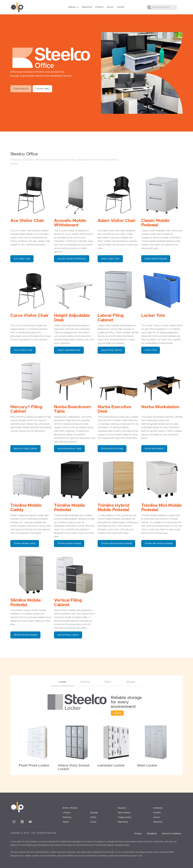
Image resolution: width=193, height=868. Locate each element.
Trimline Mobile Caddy (25, 543)
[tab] (62, 681)
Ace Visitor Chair (22, 259)
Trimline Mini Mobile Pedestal (159, 543)
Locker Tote (151, 350)
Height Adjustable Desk (69, 350)
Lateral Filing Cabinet (111, 350)
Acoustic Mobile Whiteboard (72, 259)
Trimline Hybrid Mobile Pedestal (116, 543)
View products (21, 89)
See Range (117, 713)
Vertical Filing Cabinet (68, 635)
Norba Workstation (154, 449)
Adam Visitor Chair (110, 259)
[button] (74, 7)
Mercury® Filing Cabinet (25, 449)
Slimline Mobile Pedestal (25, 635)
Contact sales (42, 89)
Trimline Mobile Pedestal (69, 543)
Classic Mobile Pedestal (156, 259)
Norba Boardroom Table (69, 449)
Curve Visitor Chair (23, 350)
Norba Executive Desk (112, 449)
